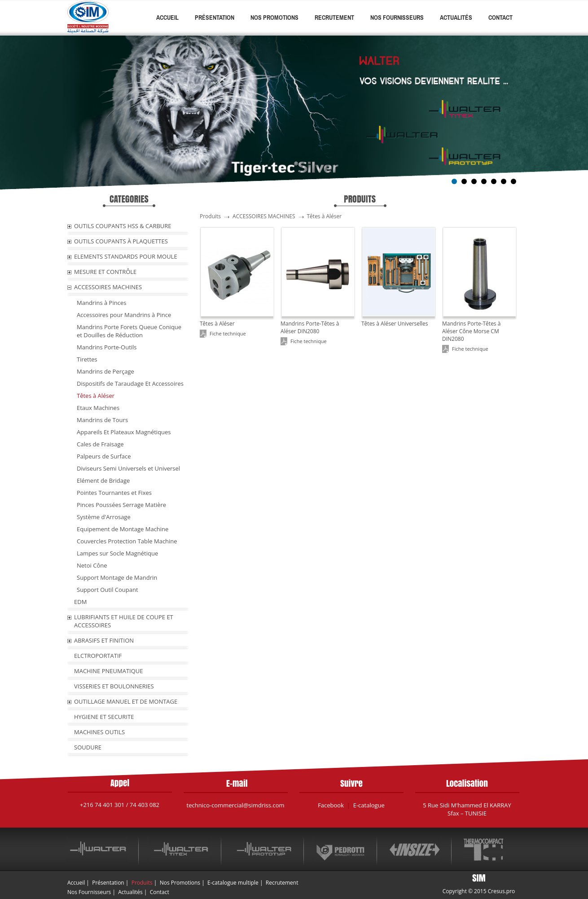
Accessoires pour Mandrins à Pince (124, 315)
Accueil (167, 18)
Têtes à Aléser (96, 396)
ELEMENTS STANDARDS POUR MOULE (126, 256)
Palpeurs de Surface (104, 456)
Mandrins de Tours (102, 420)
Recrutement (334, 18)
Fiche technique (228, 333)
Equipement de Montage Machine (123, 529)
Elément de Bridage (103, 480)
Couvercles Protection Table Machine (127, 541)
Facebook (331, 805)
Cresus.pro (502, 891)
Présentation (215, 18)
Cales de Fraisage (100, 444)
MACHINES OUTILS (99, 732)
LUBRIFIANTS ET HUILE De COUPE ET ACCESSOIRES (124, 621)
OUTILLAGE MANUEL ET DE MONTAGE (126, 701)
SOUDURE (88, 747)
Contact (500, 18)
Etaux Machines (98, 408)
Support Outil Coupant (108, 590)
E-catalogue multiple (233, 883)
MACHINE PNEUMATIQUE (109, 671)
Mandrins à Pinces (101, 303)
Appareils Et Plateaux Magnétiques (124, 432)
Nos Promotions (274, 18)
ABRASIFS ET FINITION (104, 640)
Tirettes (87, 359)
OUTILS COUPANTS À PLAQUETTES (121, 241)
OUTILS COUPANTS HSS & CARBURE (123, 226)
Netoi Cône (92, 565)
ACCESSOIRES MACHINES (108, 287)
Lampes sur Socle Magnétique (117, 553)
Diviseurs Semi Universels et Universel (128, 468)
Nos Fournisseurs (397, 18)
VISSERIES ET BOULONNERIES (114, 686)
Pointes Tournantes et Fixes (114, 493)
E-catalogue (369, 805)
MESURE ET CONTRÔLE (105, 272)
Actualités (456, 18)
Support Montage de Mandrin (117, 577)
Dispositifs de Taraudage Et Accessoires (130, 383)
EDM (80, 602)
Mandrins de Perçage (105, 371)
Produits (142, 883)
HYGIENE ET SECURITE (104, 717)
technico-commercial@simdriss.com (236, 805)
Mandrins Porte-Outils (107, 347)
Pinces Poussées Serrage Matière (121, 505)
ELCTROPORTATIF (98, 656)
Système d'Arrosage (104, 517)
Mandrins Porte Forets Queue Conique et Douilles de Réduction (129, 331)
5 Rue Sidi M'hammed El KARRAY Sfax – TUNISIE (467, 809)
